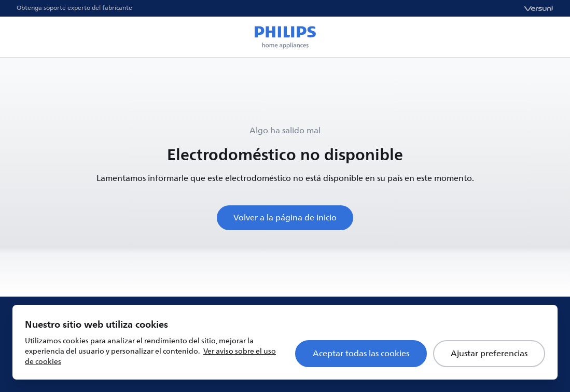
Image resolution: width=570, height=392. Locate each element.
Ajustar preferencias (489, 354)
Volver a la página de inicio (285, 218)
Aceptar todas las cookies (361, 354)
